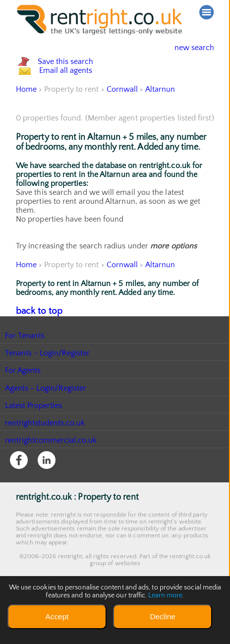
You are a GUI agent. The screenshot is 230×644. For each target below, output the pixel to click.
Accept (57, 616)
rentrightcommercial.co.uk (51, 481)
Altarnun (160, 132)
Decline (162, 616)
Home (26, 132)
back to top (35, 353)
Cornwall (122, 132)
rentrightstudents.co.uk (45, 464)
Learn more (166, 595)
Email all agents (75, 102)
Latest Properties (34, 447)
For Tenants (25, 377)
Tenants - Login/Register (48, 394)
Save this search (75, 72)
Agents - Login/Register (46, 429)
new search (187, 48)
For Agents (23, 411)
